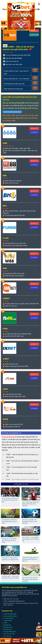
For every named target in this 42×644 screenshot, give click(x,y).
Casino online (8, 621)
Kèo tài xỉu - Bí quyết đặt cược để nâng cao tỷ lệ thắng (9, 540)
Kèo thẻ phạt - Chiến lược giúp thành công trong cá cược (9, 521)
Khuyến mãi (7, 625)
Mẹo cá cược (7, 638)
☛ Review (34, 132)
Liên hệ (11, 641)
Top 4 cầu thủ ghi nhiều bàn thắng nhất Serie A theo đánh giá (31, 504)
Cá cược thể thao (9, 618)
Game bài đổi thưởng (10, 614)
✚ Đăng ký (34, 31)
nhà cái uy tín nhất (9, 634)
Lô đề (5, 623)
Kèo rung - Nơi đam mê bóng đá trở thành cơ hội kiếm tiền (30, 521)
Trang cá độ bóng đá (9, 437)
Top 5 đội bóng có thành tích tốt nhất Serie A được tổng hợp (10, 500)
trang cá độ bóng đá (10, 632)
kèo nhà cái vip (8, 627)
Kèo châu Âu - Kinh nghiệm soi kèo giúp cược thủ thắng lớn (31, 539)
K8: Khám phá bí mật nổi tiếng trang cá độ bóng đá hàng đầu (30, 579)
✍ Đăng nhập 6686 (26, 17)
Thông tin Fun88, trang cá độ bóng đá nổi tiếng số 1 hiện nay (30, 559)
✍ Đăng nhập (34, 35)
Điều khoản (19, 641)
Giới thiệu (5, 641)
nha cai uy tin (7, 629)
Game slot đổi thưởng (10, 616)
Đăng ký (35, 70)
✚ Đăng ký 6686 (15, 17)
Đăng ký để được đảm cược (12, 112)
